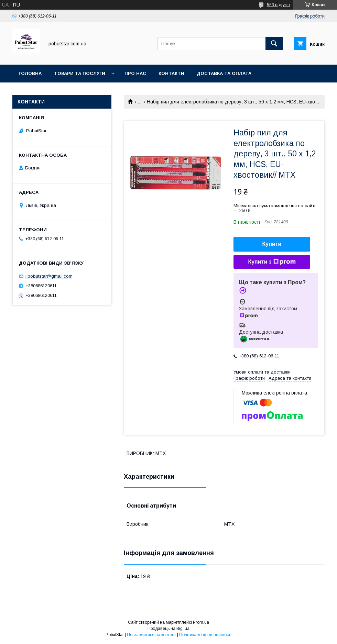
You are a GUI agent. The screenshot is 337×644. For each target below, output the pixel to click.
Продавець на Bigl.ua (168, 629)
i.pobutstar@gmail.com (49, 276)
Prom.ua (201, 622)
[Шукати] (274, 44)
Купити (272, 244)
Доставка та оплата (224, 73)
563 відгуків (278, 5)
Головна (30, 73)
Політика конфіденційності (205, 635)
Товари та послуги (80, 73)
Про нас (135, 73)
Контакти (171, 73)
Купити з (272, 262)
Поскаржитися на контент (151, 635)
